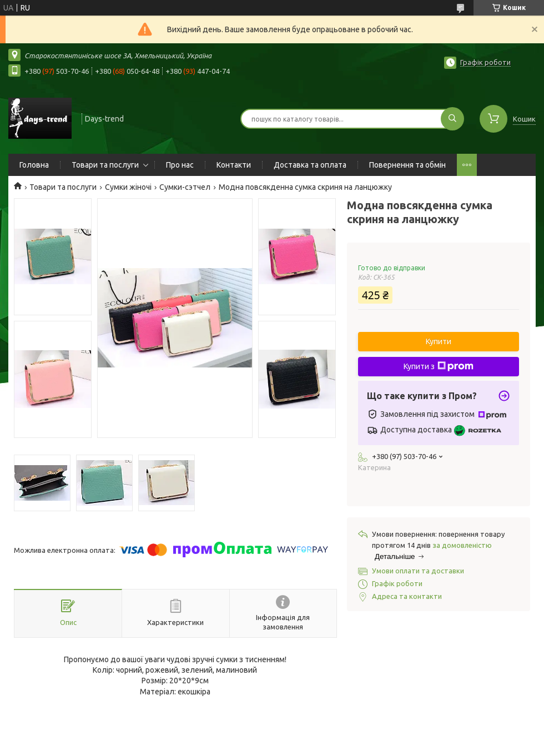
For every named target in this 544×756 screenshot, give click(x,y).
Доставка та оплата (310, 165)
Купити (439, 341)
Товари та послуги (105, 165)
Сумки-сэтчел (185, 187)
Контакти (234, 165)
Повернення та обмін (407, 165)
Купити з (439, 366)
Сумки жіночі (128, 187)
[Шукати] (452, 119)
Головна (34, 165)
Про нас (180, 165)
